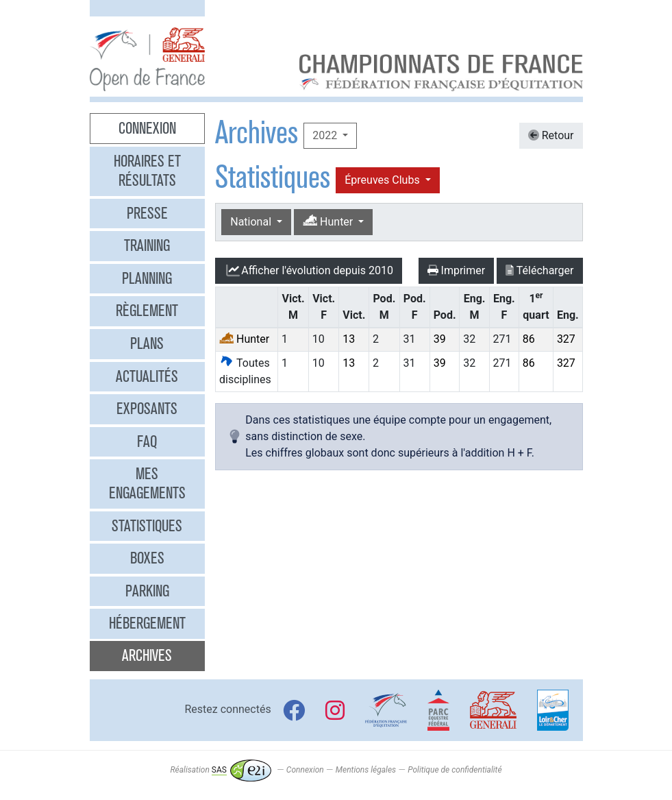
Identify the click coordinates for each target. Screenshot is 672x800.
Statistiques (147, 526)
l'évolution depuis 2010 (309, 271)
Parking (147, 591)
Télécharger (539, 270)
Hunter (329, 221)
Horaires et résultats (147, 171)
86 (529, 339)
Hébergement (147, 623)
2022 (326, 135)
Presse (147, 213)
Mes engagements (147, 483)
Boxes (147, 558)
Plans (147, 343)
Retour (551, 135)
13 (349, 339)
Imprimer (457, 270)
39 (440, 339)
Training (147, 245)
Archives (147, 655)
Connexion (147, 128)
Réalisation (220, 770)
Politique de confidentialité (455, 770)
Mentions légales (366, 770)
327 (566, 339)
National (252, 222)
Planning (147, 278)
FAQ (147, 441)
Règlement (147, 311)
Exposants (147, 409)
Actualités (147, 376)
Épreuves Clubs (383, 180)
